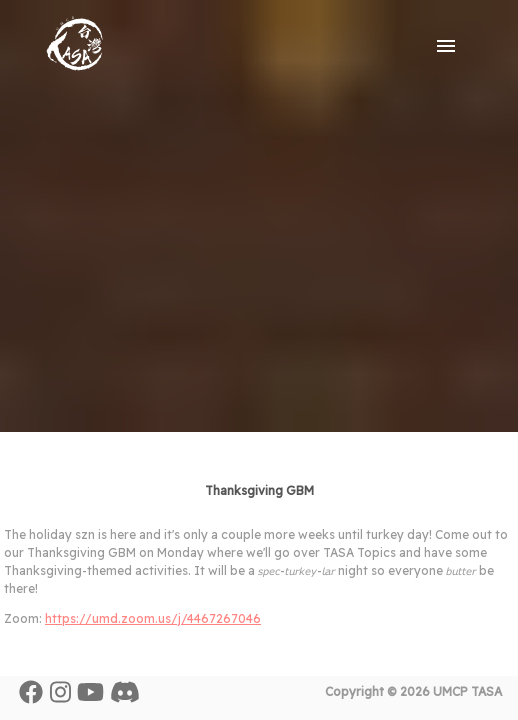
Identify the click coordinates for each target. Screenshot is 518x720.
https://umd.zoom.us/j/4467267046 (153, 618)
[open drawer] (446, 46)
